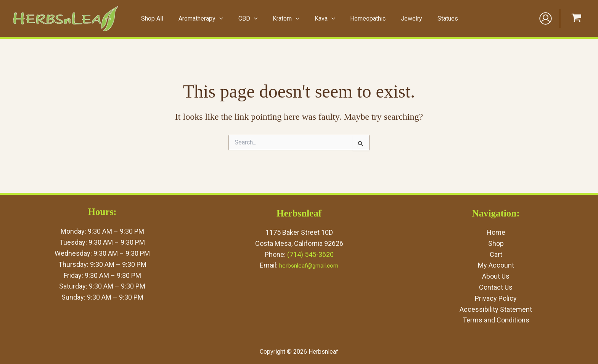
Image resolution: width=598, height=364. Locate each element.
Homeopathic (363, 18)
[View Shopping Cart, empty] (576, 18)
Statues (437, 18)
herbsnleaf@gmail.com (309, 265)
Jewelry (403, 18)
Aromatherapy (208, 19)
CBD (252, 19)
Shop (496, 243)
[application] (226, 19)
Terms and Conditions (496, 320)
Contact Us (496, 287)
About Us (496, 276)
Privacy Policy (496, 298)
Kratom (287, 19)
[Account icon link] (546, 18)
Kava (323, 19)
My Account (496, 265)
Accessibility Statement (496, 309)
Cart (496, 254)
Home (496, 232)
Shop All (162, 18)
